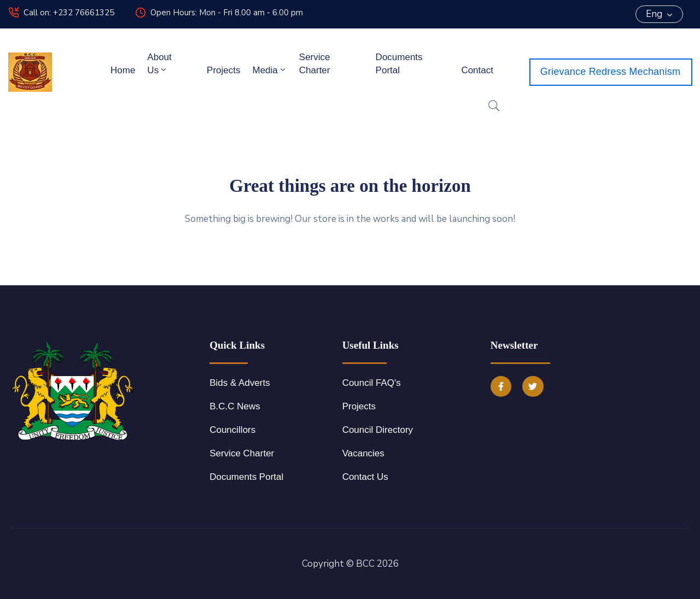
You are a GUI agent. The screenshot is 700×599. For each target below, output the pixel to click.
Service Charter (315, 64)
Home (123, 70)
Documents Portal (399, 64)
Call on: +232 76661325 (69, 13)
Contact (477, 70)
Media (269, 70)
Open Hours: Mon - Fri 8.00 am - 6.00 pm (227, 13)
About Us (159, 64)
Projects (223, 70)
